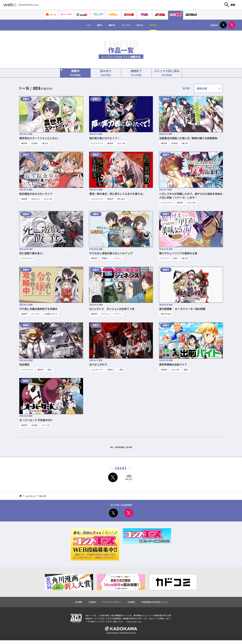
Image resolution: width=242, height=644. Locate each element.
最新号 (93, 25)
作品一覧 (42, 498)
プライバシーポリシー (110, 605)
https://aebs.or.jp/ (135, 625)
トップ (78, 25)
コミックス (127, 25)
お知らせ (145, 25)
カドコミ (163, 25)
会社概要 (73, 605)
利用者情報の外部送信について (158, 605)
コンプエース (30, 498)
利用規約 (88, 605)
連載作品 (108, 25)
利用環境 (132, 605)
